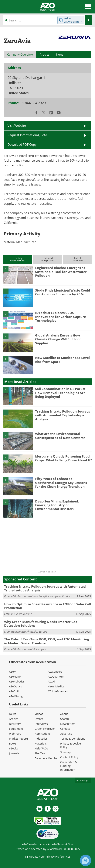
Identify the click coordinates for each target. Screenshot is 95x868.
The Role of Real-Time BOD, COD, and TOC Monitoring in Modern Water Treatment (47, 641)
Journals (14, 753)
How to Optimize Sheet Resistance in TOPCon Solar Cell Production (48, 606)
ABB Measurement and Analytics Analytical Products (42, 596)
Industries (41, 739)
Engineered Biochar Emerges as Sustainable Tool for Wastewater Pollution (61, 272)
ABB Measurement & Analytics (29, 649)
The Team (41, 753)
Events (39, 719)
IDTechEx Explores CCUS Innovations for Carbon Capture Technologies (61, 317)
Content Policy (69, 757)
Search (65, 719)
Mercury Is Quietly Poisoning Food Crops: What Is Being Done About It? (64, 458)
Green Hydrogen (45, 729)
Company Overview (20, 54)
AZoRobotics (17, 681)
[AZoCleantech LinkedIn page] (39, 809)
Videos (39, 714)
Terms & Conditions (73, 739)
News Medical (56, 686)
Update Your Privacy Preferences (47, 857)
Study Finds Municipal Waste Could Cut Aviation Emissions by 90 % (63, 292)
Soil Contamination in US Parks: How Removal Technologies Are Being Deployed (60, 393)
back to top (83, 780)
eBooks (14, 748)
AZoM (13, 672)
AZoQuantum (56, 677)
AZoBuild (15, 691)
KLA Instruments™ (22, 614)
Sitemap (65, 752)
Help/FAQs (41, 748)
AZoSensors (55, 672)
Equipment (16, 729)
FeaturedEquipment (48, 259)
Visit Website (17, 125)
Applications (43, 734)
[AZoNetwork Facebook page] (48, 809)
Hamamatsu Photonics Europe (29, 632)
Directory (15, 724)
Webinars (15, 734)
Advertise (66, 734)
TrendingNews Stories (17, 259)
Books (13, 743)
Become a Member (47, 758)
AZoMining (16, 696)
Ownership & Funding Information (69, 766)
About (64, 714)
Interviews (41, 724)
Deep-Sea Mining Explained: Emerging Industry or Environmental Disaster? (57, 505)
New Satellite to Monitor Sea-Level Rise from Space (62, 360)
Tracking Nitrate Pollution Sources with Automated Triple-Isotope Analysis (63, 415)
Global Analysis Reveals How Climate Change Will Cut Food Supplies (58, 339)
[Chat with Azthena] (86, 860)
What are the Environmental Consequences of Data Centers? (60, 436)
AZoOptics (15, 686)
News (13, 714)
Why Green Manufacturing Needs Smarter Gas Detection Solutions (41, 624)
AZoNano (15, 677)
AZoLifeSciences (58, 691)
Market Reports (19, 739)
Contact (65, 729)
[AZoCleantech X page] (56, 809)
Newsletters (68, 724)
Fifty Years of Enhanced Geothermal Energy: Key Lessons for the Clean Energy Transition (61, 483)
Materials (41, 743)
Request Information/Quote (27, 135)
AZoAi (51, 681)
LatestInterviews (78, 259)
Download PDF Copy (22, 144)
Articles (14, 719)
